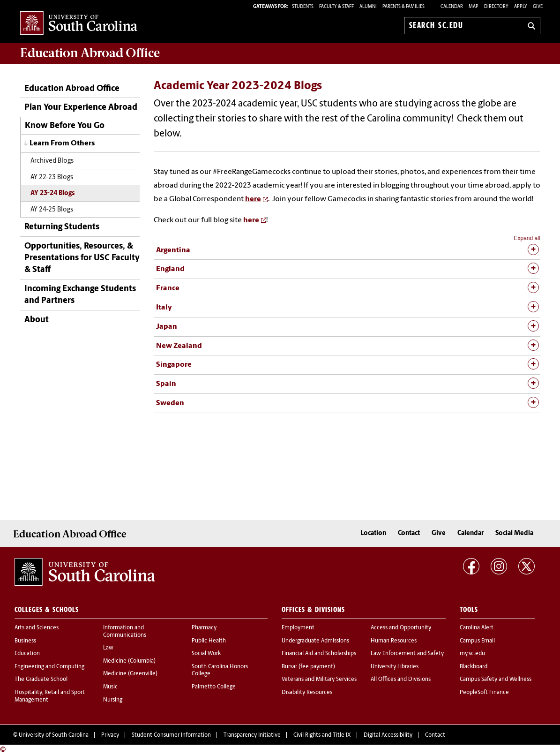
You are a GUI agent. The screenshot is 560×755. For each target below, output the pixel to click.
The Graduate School (41, 679)
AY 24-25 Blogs (52, 210)
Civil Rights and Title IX (322, 735)
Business (25, 641)
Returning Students (62, 227)
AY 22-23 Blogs (52, 177)
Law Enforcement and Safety (407, 654)
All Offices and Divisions (401, 679)
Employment (298, 628)
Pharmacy (204, 628)
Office (90, 53)
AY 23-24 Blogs (52, 193)
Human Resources (394, 641)
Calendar (452, 7)
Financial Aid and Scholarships (319, 654)
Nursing (113, 700)
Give (538, 7)
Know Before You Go (65, 126)
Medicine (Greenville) (130, 674)
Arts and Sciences (37, 628)
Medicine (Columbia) (129, 661)
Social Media (514, 533)
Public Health (209, 641)
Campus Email (477, 641)
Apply (521, 7)
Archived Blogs (52, 161)
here (253, 199)
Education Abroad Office (72, 89)
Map (474, 7)
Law (108, 648)
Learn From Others (62, 143)
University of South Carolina (54, 735)
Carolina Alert (477, 628)
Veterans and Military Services (319, 679)
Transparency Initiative (252, 735)
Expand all (527, 238)
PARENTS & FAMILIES (403, 7)
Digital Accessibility (388, 735)
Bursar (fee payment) (308, 667)
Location (373, 533)
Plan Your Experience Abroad (81, 108)
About (37, 320)
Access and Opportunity (401, 628)
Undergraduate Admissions (315, 641)
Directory (496, 7)
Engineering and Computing (49, 667)
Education (27, 654)
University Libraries (395, 667)
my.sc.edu (472, 654)
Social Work (206, 654)
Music (110, 687)
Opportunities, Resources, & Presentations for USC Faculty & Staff (82, 258)
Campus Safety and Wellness (496, 679)
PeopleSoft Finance (484, 693)
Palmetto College (214, 687)
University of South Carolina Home (79, 24)
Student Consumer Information (171, 735)
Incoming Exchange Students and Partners (80, 295)
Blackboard (474, 667)
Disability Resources (307, 693)
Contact (409, 533)
